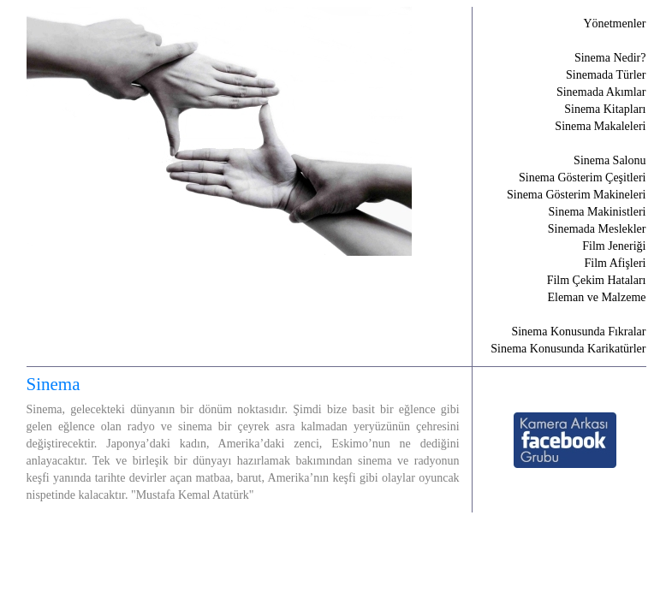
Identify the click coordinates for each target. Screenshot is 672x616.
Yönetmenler (614, 24)
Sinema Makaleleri (600, 126)
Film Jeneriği (614, 246)
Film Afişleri (616, 263)
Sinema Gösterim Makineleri (577, 195)
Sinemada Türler (606, 75)
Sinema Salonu (610, 160)
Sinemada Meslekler (597, 229)
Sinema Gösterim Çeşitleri (583, 178)
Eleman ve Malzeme (596, 297)
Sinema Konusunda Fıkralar (578, 332)
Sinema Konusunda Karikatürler (568, 349)
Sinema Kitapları (605, 109)
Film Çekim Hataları (597, 280)
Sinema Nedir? (610, 58)
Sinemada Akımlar (601, 92)
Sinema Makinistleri (598, 212)
